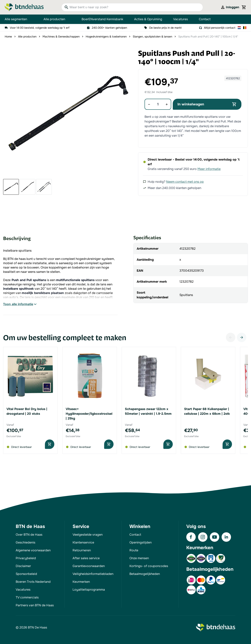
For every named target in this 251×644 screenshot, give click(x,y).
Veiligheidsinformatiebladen (93, 574)
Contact (205, 19)
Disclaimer (23, 566)
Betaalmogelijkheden (145, 574)
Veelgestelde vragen (88, 535)
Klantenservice (83, 542)
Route (134, 550)
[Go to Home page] (24, 7)
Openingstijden (141, 542)
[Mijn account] (230, 7)
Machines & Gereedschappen (61, 37)
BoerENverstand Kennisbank (102, 19)
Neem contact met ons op (185, 182)
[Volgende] (242, 337)
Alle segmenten (19, 19)
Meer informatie (209, 169)
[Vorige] (231, 337)
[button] (66, 113)
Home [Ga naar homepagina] (8, 37)
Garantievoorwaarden (89, 566)
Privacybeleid (26, 558)
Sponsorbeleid (26, 574)
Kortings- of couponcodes (149, 566)
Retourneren (82, 550)
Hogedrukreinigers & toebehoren (106, 37)
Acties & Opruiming (148, 19)
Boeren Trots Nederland (33, 582)
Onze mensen (139, 558)
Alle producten (57, 19)
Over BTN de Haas (29, 535)
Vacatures (181, 19)
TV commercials (27, 597)
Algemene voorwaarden (33, 550)
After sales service (86, 558)
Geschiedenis (25, 542)
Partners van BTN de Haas (35, 605)
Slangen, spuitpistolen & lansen (152, 37)
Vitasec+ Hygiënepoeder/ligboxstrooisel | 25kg (89, 414)
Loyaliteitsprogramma (89, 590)
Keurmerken (81, 582)
